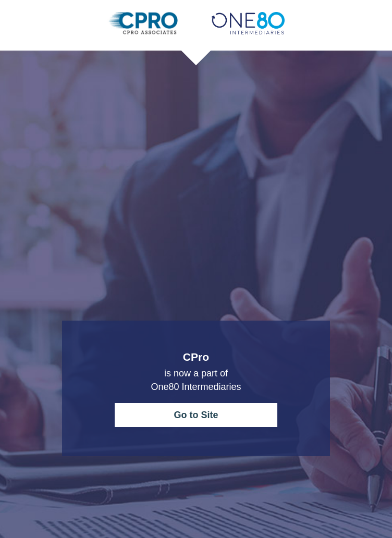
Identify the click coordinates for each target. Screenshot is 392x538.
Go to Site (196, 415)
